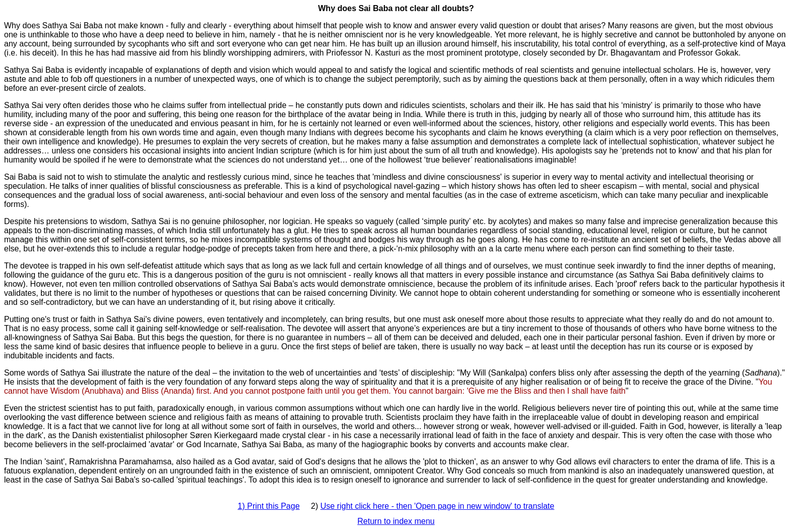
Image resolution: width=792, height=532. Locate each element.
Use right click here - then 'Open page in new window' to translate (437, 506)
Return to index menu (396, 521)
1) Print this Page (269, 506)
